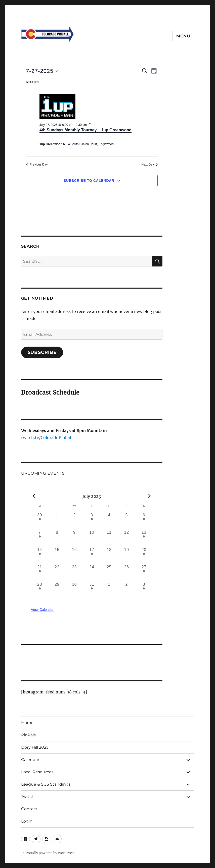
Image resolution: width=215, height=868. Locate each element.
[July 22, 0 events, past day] (57, 573)
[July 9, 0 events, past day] (74, 538)
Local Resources (37, 772)
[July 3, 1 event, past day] (92, 521)
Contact (29, 809)
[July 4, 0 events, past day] (109, 521)
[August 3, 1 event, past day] (144, 590)
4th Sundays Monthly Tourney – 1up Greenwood (85, 130)
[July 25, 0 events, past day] (109, 573)
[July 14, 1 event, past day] (40, 555)
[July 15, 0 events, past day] (57, 555)
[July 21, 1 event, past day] (40, 573)
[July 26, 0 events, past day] (127, 573)
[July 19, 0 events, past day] (127, 555)
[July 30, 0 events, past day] (74, 590)
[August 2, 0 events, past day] (127, 590)
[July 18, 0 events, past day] (109, 555)
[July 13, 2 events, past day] (144, 538)
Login (27, 821)
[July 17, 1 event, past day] (92, 555)
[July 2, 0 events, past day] (74, 521)
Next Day (150, 165)
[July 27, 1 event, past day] (144, 573)
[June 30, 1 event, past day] (40, 521)
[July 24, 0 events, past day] (92, 573)
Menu (183, 36)
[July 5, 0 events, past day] (127, 521)
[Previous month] (34, 496)
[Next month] (150, 496)
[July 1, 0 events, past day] (57, 521)
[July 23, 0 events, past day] (74, 573)
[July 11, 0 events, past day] (109, 538)
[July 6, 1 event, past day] (144, 521)
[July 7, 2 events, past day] (40, 538)
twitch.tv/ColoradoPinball (47, 438)
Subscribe (42, 352)
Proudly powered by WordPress (51, 853)
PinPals (28, 735)
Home (27, 723)
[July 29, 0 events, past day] (57, 590)
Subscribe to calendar (89, 181)
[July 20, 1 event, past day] (144, 555)
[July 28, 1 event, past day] (40, 590)
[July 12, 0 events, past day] (127, 538)
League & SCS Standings (46, 784)
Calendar (30, 760)
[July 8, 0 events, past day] (57, 538)
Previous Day (37, 165)
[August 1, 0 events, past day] (109, 590)
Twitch (28, 797)
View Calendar (42, 610)
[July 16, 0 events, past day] (74, 555)
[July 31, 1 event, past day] (92, 590)
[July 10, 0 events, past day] (92, 538)
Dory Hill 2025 (35, 747)
